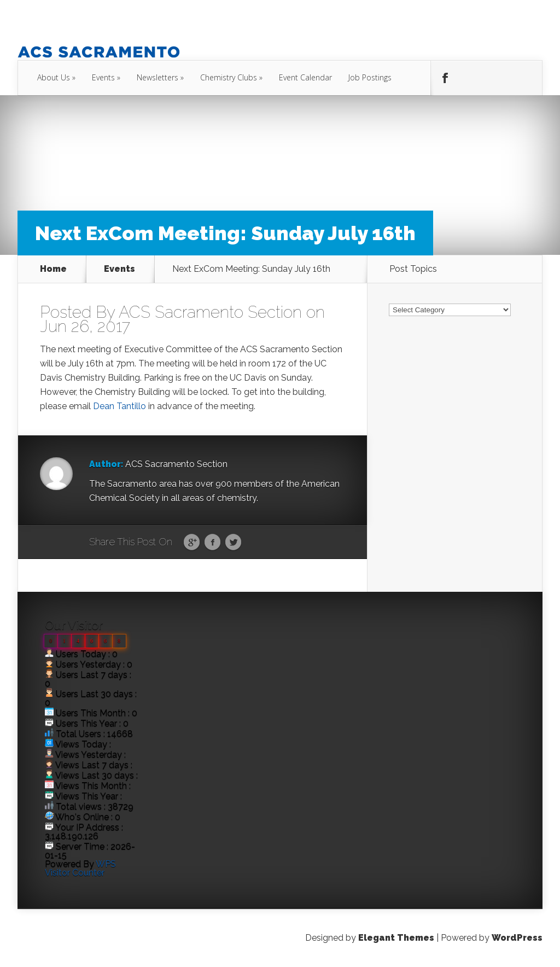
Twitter (233, 543)
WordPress (517, 938)
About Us (54, 77)
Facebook (212, 543)
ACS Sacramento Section (210, 312)
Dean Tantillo (119, 406)
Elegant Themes (396, 938)
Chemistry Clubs (229, 77)
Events (103, 77)
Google (192, 543)
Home (53, 269)
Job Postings (370, 77)
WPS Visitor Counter (80, 868)
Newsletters (157, 77)
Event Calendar (305, 77)
